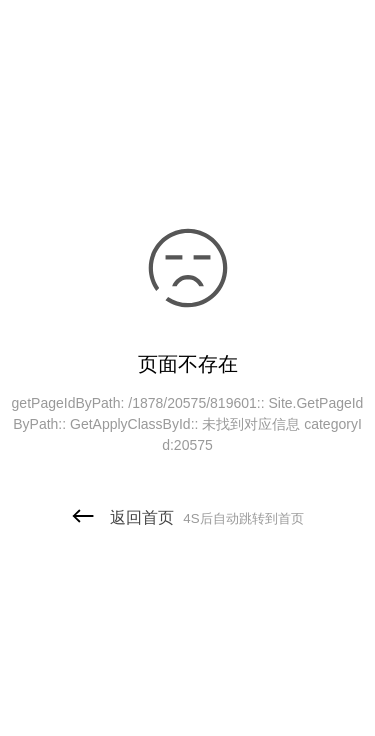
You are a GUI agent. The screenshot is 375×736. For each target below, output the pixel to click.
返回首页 (187, 517)
